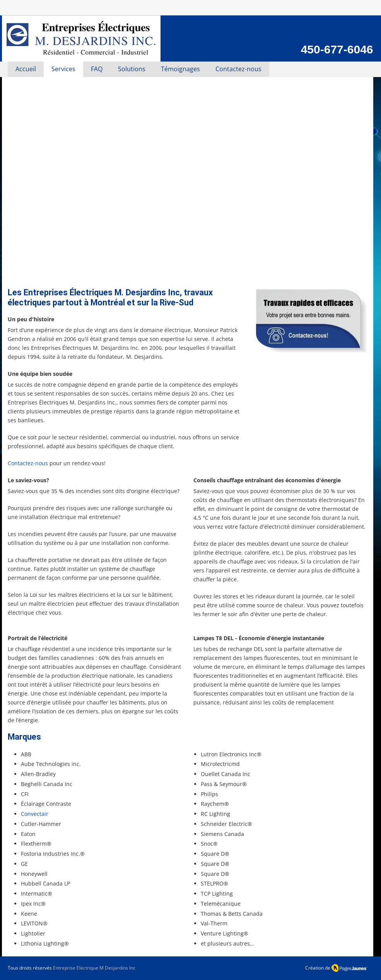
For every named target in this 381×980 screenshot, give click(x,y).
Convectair (35, 814)
